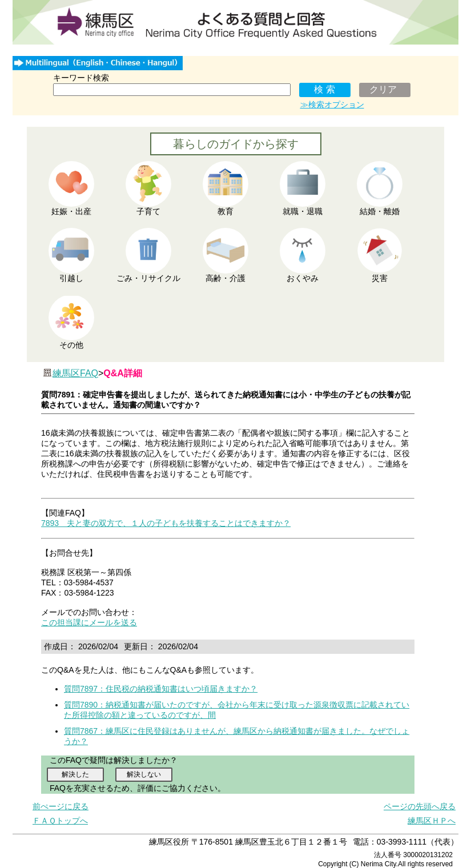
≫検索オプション (332, 105)
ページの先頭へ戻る (420, 806)
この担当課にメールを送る (89, 622)
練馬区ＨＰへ (432, 821)
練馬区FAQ (75, 373)
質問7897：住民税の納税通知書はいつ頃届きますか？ (161, 689)
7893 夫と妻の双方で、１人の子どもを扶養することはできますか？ (166, 523)
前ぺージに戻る (61, 806)
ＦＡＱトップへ (60, 821)
